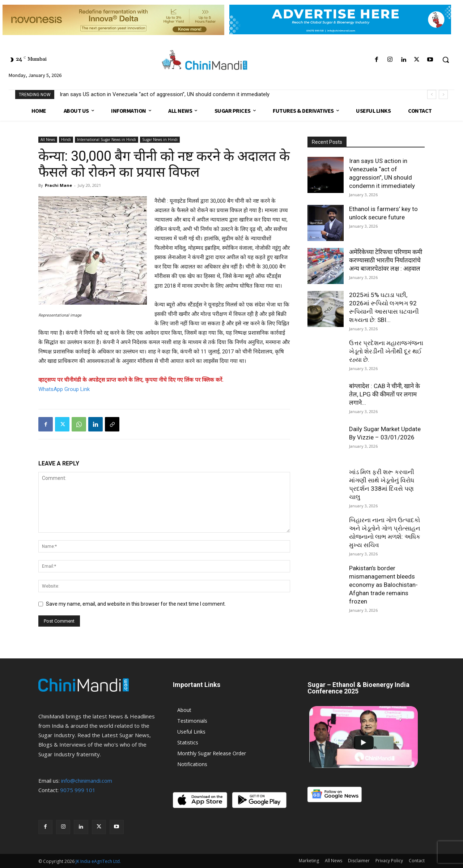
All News (48, 139)
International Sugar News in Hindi (107, 139)
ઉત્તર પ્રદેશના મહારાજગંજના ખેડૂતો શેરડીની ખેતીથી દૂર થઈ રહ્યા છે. (386, 351)
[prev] (432, 94)
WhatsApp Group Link (64, 389)
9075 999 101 (78, 790)
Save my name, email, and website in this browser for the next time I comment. (136, 604)
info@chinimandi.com (87, 781)
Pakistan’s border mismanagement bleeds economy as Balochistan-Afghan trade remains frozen (383, 585)
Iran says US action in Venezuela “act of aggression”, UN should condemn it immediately (165, 94)
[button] (446, 60)
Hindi (66, 139)
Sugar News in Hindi (160, 139)
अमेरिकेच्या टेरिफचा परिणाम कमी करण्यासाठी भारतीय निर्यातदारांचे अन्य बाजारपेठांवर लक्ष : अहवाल (386, 260)
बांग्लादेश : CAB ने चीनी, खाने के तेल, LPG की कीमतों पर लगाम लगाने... (385, 394)
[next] (443, 94)
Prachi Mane (58, 185)
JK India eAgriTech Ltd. (98, 861)
